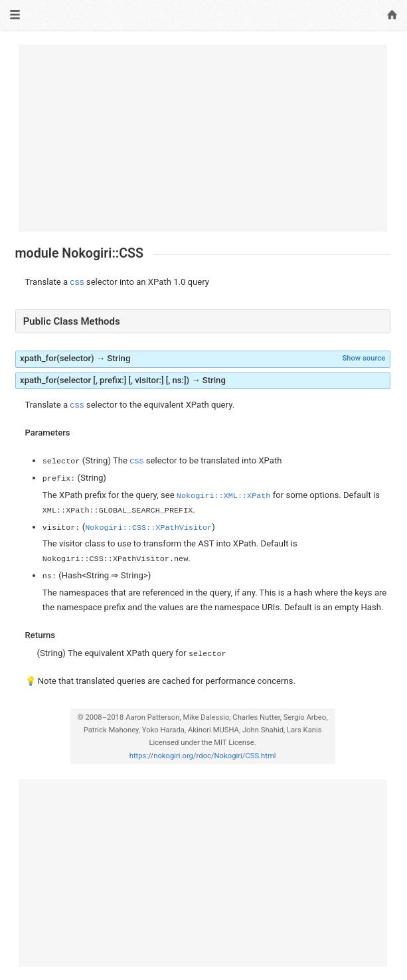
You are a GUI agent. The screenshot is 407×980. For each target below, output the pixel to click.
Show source (364, 358)
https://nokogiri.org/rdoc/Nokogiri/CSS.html (203, 756)
